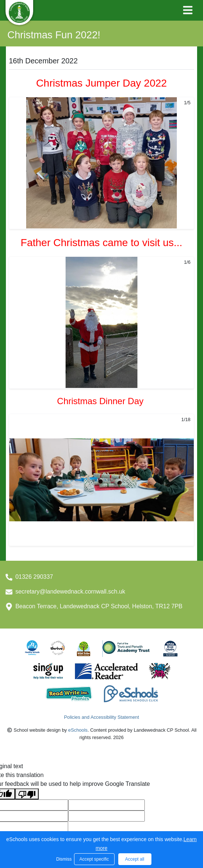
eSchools (78, 730)
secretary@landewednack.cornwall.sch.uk (70, 591)
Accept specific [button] (94, 859)
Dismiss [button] (63, 859)
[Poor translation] (27, 794)
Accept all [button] (134, 859)
